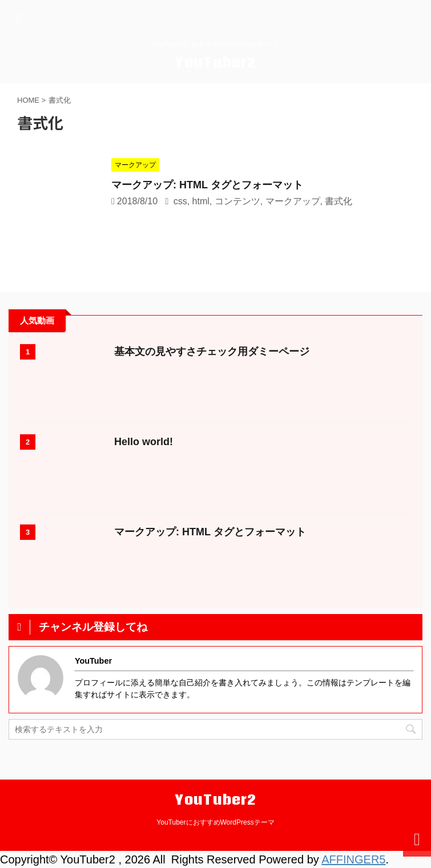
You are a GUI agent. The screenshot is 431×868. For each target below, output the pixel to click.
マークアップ (293, 201)
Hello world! (144, 442)
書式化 (339, 201)
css (180, 201)
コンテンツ (237, 201)
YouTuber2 (216, 62)
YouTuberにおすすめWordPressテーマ (215, 822)
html (201, 201)
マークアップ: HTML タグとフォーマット (207, 185)
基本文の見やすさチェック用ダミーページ (212, 352)
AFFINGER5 (353, 859)
